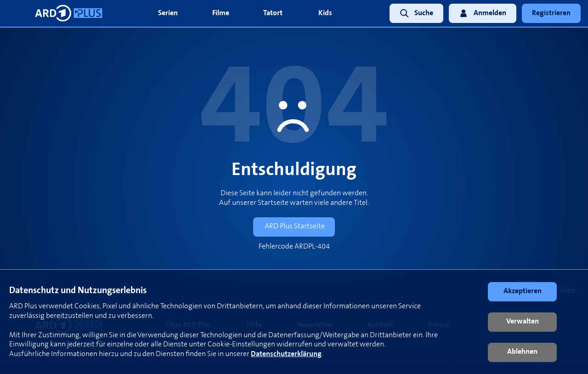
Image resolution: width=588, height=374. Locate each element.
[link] (414, 14)
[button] (522, 292)
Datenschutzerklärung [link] (286, 354)
